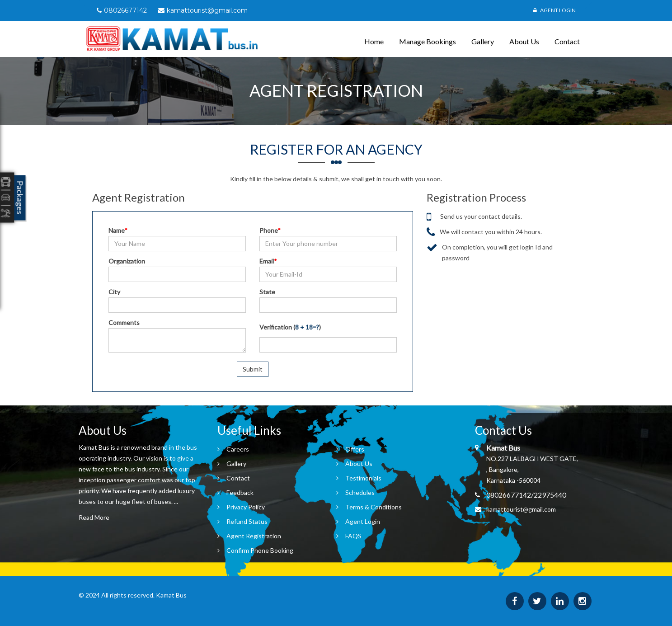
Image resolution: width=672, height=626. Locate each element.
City (114, 292)
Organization (127, 261)
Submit (253, 369)
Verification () (290, 327)
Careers (238, 449)
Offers (355, 449)
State (267, 292)
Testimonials (363, 478)
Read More (94, 517)
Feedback (240, 492)
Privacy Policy (246, 507)
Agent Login (555, 10)
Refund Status (247, 521)
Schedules (360, 492)
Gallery (483, 41)
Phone (270, 230)
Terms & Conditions (374, 507)
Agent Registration (254, 536)
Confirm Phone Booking (260, 550)
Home (374, 41)
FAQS (353, 536)
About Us (524, 41)
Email (268, 261)
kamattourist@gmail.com (521, 509)
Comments (124, 322)
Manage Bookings (428, 41)
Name (118, 230)
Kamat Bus (171, 595)
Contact (567, 41)
